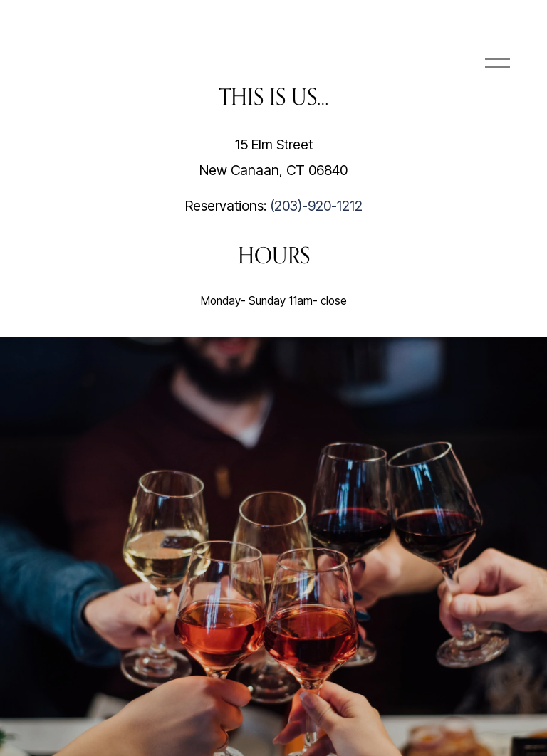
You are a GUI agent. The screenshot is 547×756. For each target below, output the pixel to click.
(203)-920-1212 (316, 206)
